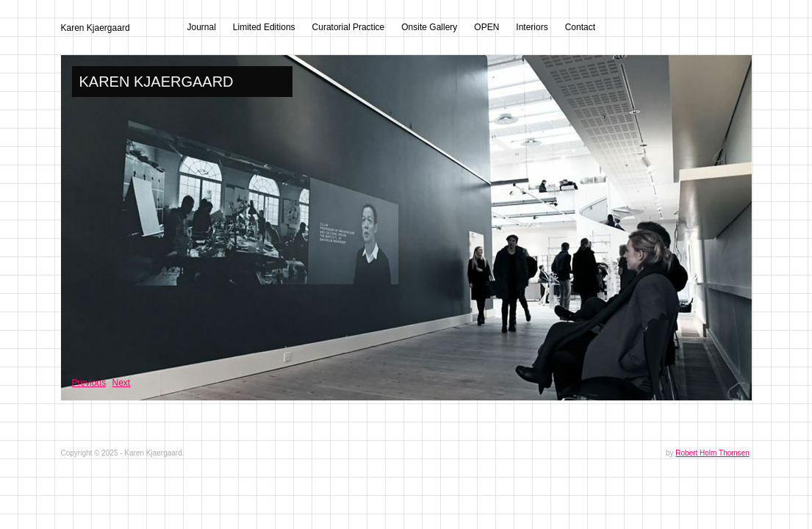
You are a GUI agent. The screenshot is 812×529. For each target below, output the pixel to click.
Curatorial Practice (349, 27)
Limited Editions (264, 27)
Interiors (532, 27)
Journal (202, 27)
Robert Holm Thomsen (712, 453)
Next (122, 383)
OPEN (486, 27)
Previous (89, 383)
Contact (580, 27)
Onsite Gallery (429, 27)
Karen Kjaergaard (96, 28)
